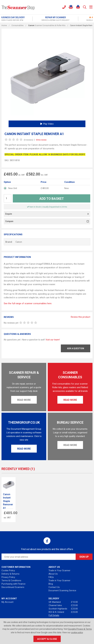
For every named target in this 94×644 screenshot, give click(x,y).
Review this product (81, 317)
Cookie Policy (8, 570)
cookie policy (77, 632)
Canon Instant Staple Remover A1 (8, 501)
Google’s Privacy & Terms (80, 629)
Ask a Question (76, 348)
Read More (24, 400)
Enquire (47, 214)
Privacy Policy (8, 577)
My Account (7, 602)
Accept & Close (47, 639)
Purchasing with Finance (13, 584)
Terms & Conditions (11, 580)
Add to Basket (52, 199)
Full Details (54, 615)
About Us (53, 574)
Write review (41, 140)
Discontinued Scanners (13, 587)
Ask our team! (53, 340)
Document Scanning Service (62, 590)
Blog (51, 584)
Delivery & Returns (10, 574)
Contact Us (54, 587)
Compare (47, 221)
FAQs (51, 577)
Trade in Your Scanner (59, 570)
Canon (19, 242)
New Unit (13, 188)
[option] (24, 19)
